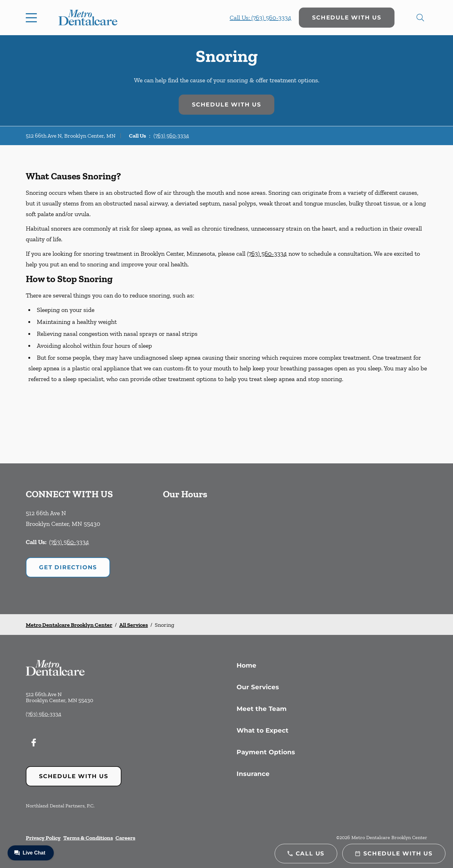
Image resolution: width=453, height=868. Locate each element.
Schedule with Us (347, 18)
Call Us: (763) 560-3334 (260, 18)
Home (246, 665)
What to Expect (263, 730)
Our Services (258, 687)
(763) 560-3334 (171, 136)
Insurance (253, 774)
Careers (125, 838)
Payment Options (266, 752)
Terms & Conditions (88, 838)
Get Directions (68, 567)
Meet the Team (262, 709)
